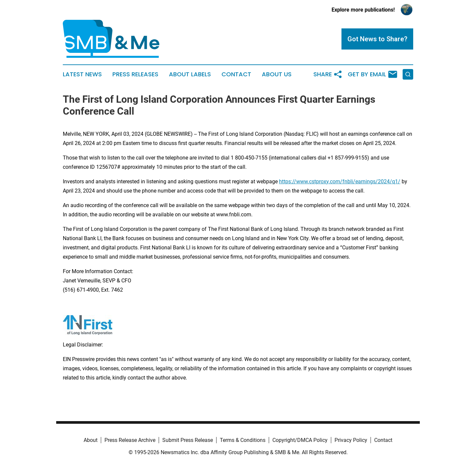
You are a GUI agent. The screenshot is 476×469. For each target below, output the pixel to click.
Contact (236, 74)
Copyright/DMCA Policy (300, 440)
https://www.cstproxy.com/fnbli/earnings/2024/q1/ (340, 181)
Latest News (82, 74)
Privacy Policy (351, 440)
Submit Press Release (188, 440)
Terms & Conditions (243, 440)
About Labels (190, 74)
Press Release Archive (130, 440)
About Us (277, 74)
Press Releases (135, 74)
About (91, 440)
